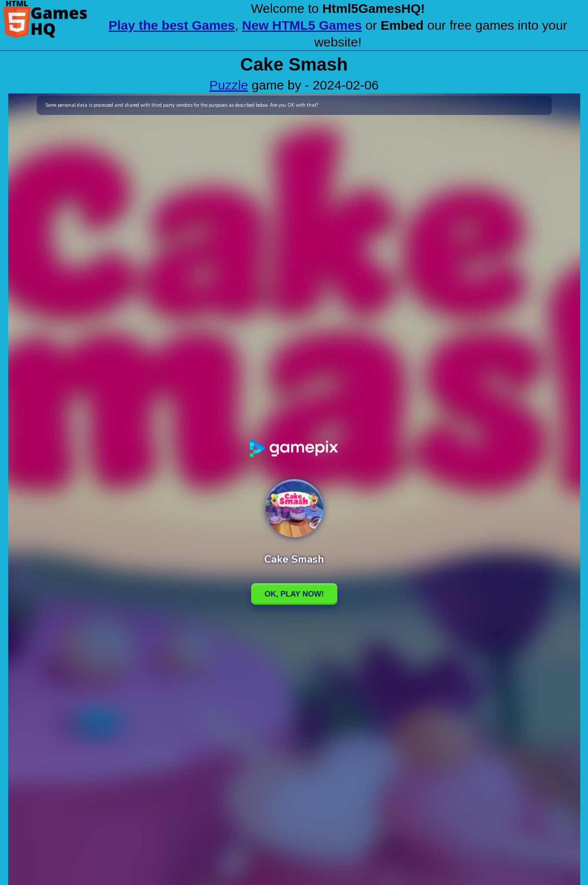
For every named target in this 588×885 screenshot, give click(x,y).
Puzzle (229, 85)
